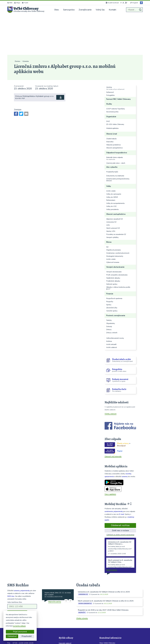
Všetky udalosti (111, 373)
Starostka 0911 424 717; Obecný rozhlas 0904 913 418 (121, 617)
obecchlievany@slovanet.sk (110, 622)
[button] (66, 560)
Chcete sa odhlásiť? (15, 577)
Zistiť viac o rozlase (120, 490)
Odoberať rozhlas (120, 485)
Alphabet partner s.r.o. (77, 638)
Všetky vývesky (82, 578)
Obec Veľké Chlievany (108, 638)
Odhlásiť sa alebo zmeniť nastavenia (120, 494)
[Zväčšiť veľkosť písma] (126, 3)
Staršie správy (112, 529)
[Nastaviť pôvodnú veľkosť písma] (123, 3)
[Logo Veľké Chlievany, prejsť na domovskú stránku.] (26, 10)
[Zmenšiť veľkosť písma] (121, 3)
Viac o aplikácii (110, 454)
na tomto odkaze (16, 626)
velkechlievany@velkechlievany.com (113, 624)
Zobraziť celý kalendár (113, 416)
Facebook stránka (106, 627)
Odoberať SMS (17, 572)
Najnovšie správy (55, 561)
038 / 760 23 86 (106, 619)
